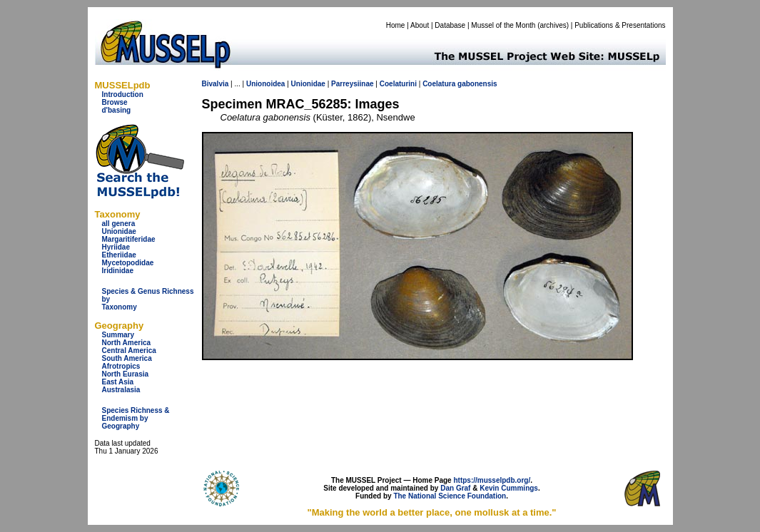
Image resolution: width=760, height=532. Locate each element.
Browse (115, 102)
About (420, 25)
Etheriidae (119, 255)
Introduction (123, 94)
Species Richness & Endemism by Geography (136, 418)
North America (127, 343)
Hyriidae (116, 247)
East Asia (118, 382)
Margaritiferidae (129, 239)
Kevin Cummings (509, 488)
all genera (119, 224)
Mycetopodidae (128, 263)
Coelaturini (398, 84)
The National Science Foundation (450, 496)
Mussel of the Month (503, 25)
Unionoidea (265, 84)
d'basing (117, 110)
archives (553, 25)
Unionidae (119, 231)
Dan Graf (455, 488)
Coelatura (439, 84)
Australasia (121, 390)
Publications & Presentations (620, 25)
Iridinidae (118, 271)
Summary (118, 335)
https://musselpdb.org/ (492, 480)
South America (127, 358)
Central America (129, 351)
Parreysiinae (353, 84)
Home (396, 25)
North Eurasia (126, 374)
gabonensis (477, 84)
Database (450, 25)
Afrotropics (121, 366)
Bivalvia (216, 84)
